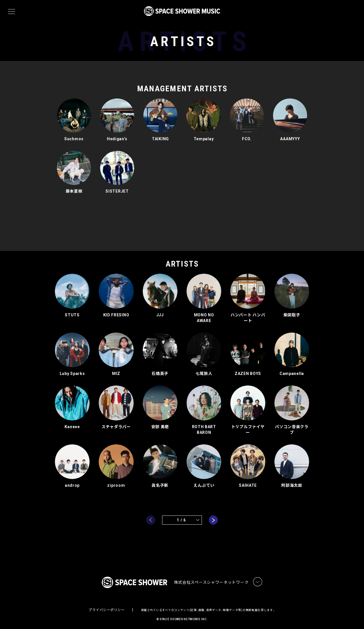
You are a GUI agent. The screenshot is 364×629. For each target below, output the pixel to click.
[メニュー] (12, 12)
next (213, 517)
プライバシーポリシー (106, 608)
